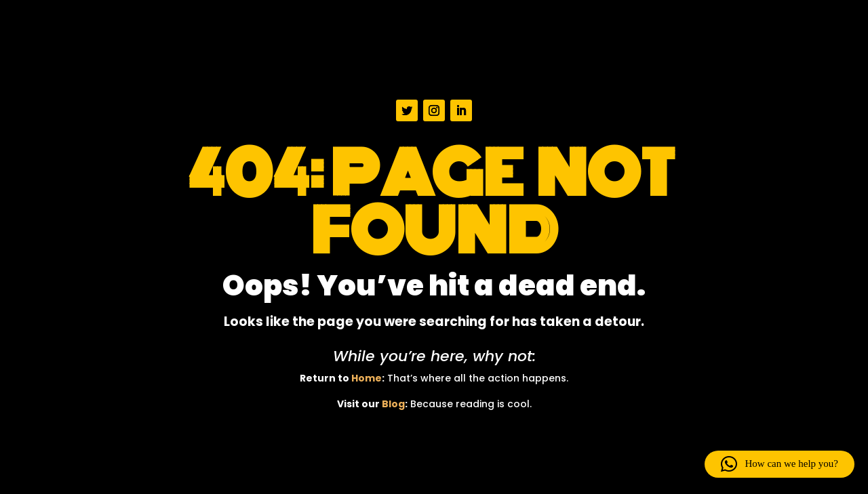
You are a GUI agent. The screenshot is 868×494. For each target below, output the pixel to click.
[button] (780, 464)
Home (367, 378)
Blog (393, 404)
